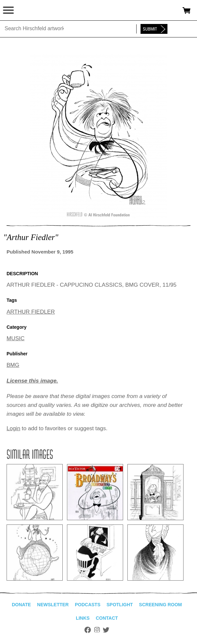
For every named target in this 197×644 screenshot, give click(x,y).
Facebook (88, 630)
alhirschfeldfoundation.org (28, 11)
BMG (13, 365)
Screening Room (160, 605)
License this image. (32, 381)
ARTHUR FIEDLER (31, 312)
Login (13, 428)
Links (83, 618)
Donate (21, 605)
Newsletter (53, 605)
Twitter (106, 630)
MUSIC (16, 338)
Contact (107, 618)
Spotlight (120, 605)
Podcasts (88, 605)
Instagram (97, 630)
